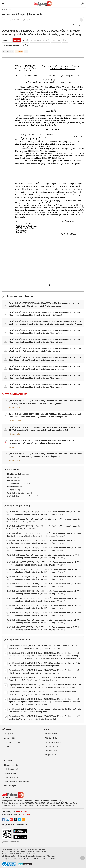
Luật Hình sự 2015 (48, 859)
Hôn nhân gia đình (15, 408)
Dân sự (11, 447)
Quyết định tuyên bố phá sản (18, 493)
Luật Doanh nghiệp (24, 859)
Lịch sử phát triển (10, 738)
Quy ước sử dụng (10, 773)
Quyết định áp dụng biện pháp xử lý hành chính (26, 496)
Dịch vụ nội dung (51, 751)
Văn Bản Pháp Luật (9, 859)
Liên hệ (7, 746)
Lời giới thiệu (9, 734)
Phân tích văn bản (52, 738)
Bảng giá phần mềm (11, 765)
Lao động (10, 490)
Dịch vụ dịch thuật (52, 746)
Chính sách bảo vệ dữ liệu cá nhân (16, 782)
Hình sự (10, 480)
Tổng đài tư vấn (51, 755)
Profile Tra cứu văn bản (12, 742)
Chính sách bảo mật (11, 777)
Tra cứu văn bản (51, 734)
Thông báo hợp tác (11, 786)
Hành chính (11, 487)
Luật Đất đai (36, 859)
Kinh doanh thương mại (16, 483)
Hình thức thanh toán (11, 769)
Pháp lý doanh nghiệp (53, 742)
